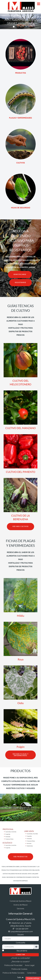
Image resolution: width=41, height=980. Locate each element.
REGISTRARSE (20, 283)
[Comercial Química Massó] (20, 7)
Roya (21, 659)
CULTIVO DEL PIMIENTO (21, 472)
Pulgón (21, 747)
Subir (21, 977)
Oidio (20, 703)
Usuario (21, 935)
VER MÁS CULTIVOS (20, 526)
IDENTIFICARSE (20, 274)
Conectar (20, 955)
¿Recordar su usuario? (20, 962)
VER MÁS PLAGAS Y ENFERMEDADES (21, 755)
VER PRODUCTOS (20, 857)
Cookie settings (33, 978)
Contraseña (20, 943)
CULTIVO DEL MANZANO (20, 428)
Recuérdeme (22, 951)
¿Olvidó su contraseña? (21, 958)
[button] (14, 27)
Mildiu (21, 616)
